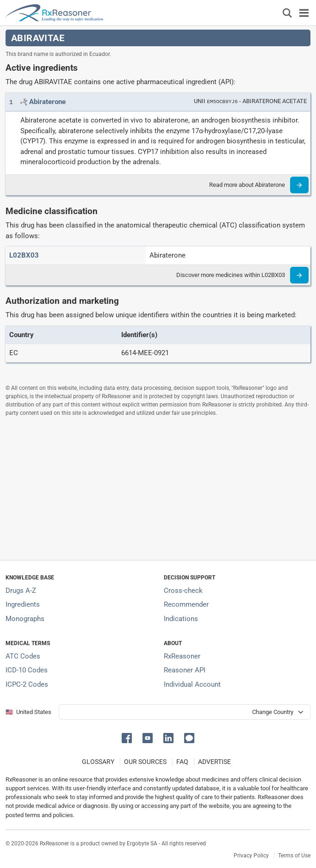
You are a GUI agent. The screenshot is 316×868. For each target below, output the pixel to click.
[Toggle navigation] (304, 13)
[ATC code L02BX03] (24, 255)
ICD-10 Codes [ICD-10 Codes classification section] (27, 670)
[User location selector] (185, 712)
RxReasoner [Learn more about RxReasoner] (182, 656)
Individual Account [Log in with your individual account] (192, 684)
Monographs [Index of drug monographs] (25, 619)
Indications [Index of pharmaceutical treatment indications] (181, 619)
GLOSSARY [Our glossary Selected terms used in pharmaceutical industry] (98, 762)
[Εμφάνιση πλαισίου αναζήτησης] (287, 13)
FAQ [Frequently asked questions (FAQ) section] (182, 762)
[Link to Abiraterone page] (47, 102)
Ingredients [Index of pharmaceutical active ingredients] (23, 604)
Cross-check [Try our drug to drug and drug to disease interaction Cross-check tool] (183, 591)
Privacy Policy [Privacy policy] (251, 856)
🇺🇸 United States (28, 712)
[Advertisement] (158, 488)
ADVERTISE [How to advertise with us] (214, 762)
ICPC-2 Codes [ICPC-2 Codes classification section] (27, 684)
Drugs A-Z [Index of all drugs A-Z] (21, 591)
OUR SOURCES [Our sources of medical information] (145, 762)
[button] (128, 737)
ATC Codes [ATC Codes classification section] (23, 656)
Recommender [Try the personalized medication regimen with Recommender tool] (186, 604)
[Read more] (299, 185)
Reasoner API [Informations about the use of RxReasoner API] (185, 670)
